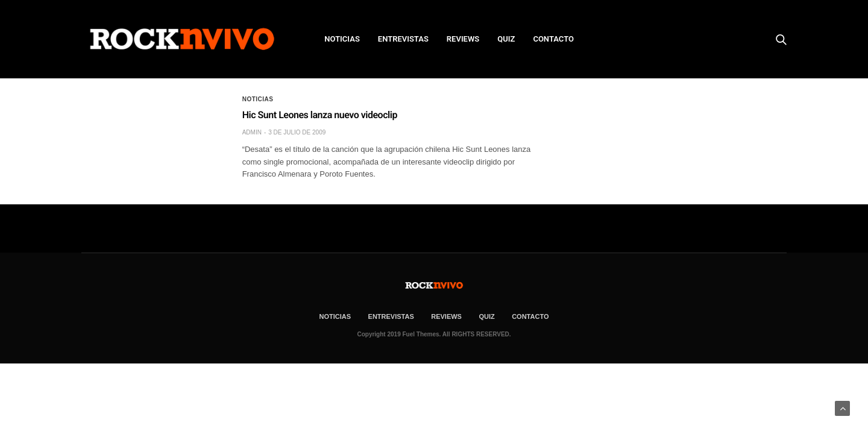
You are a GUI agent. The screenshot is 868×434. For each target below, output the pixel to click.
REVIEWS (463, 39)
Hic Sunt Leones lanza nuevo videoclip (320, 115)
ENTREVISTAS (403, 39)
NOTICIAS (342, 39)
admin (252, 132)
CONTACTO (553, 39)
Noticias (258, 99)
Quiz (506, 39)
